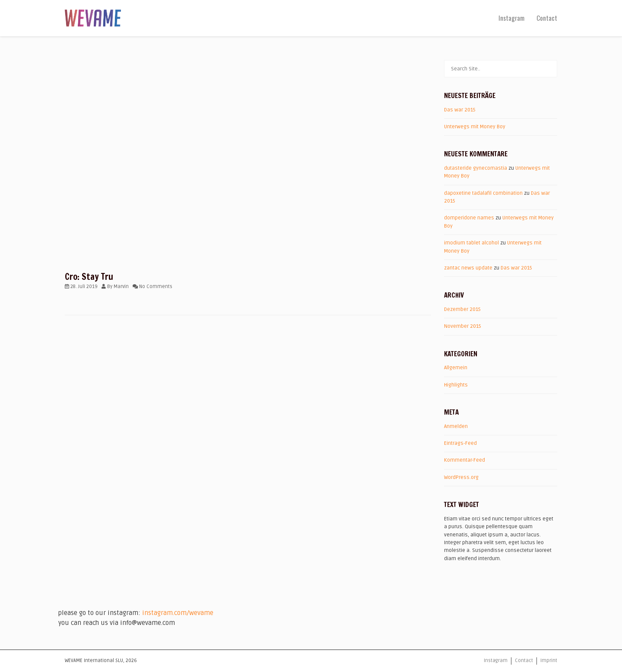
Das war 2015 (460, 110)
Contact (547, 18)
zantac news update (468, 268)
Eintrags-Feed (460, 443)
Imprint (549, 661)
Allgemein (456, 368)
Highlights (456, 385)
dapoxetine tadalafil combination (483, 193)
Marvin (121, 287)
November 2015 (463, 326)
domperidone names (469, 218)
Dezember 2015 (462, 309)
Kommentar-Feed (465, 460)
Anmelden (456, 426)
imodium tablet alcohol (471, 243)
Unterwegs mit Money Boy (475, 127)
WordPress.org (461, 477)
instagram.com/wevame (178, 613)
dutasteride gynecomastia (476, 168)
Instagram (511, 18)
